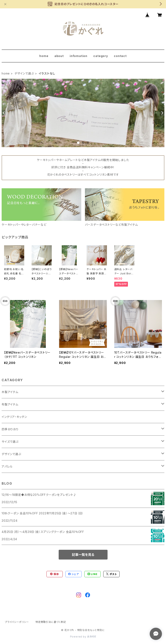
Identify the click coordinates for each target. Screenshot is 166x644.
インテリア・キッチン (14, 417)
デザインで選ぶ (24, 73)
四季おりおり (10, 429)
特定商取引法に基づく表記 (51, 622)
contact (120, 56)
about (59, 56)
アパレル (7, 466)
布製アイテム (10, 404)
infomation (79, 56)
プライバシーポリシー (17, 622)
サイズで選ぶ (10, 442)
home (44, 56)
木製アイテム (10, 392)
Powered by (83, 637)
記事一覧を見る (83, 555)
